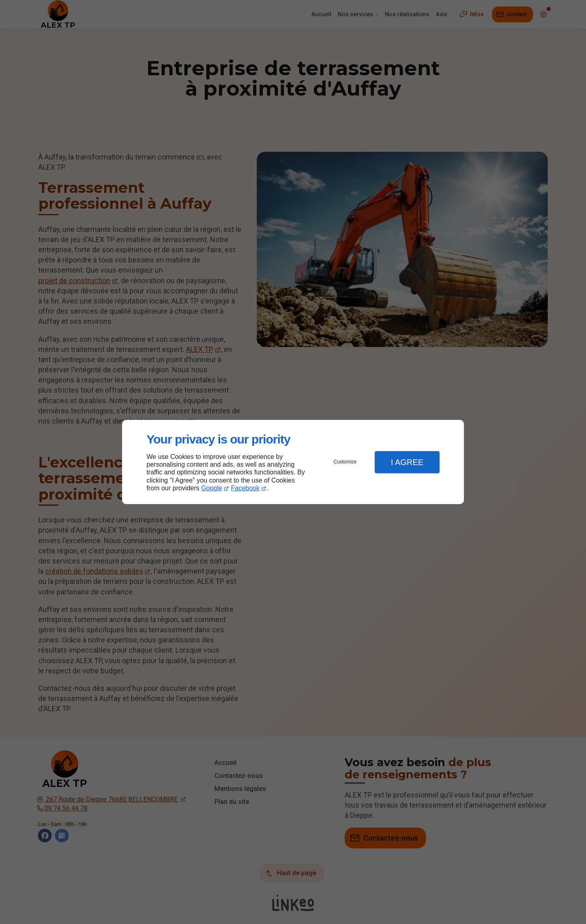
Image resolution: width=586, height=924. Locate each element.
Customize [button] (345, 462)
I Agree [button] (407, 462)
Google (212, 488)
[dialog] (293, 462)
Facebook (245, 488)
